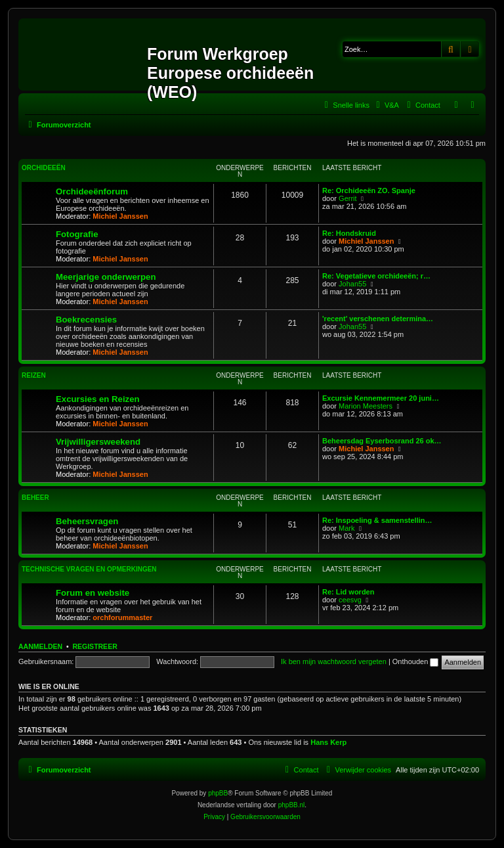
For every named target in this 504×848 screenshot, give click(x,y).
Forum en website (93, 593)
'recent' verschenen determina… (378, 319)
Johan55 (352, 284)
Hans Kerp (328, 742)
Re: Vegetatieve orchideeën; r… (376, 276)
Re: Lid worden (348, 592)
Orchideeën (44, 168)
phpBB (218, 793)
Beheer (35, 498)
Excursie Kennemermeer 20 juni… (381, 398)
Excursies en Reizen (98, 399)
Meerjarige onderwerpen (106, 277)
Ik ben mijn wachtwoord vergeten (334, 661)
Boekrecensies (86, 320)
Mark (346, 528)
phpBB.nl (292, 805)
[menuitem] (386, 105)
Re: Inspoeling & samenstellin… (377, 520)
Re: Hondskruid (349, 233)
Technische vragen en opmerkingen (89, 569)
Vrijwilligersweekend (98, 442)
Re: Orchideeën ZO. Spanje (369, 190)
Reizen (34, 375)
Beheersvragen (87, 521)
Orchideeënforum (92, 191)
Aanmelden (40, 646)
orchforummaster (122, 617)
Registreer (94, 646)
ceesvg (350, 600)
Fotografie (77, 234)
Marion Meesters (366, 406)
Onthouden (416, 661)
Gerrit (348, 198)
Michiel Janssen (120, 216)
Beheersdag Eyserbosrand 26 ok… (382, 441)
